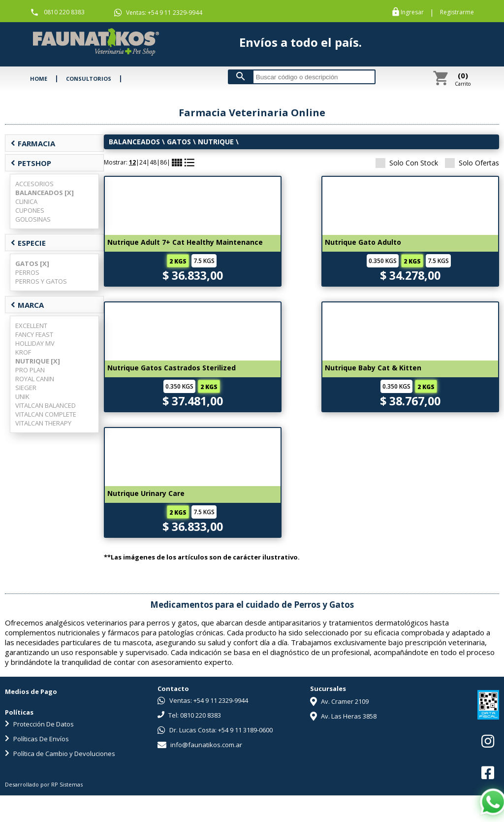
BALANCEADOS (134, 142)
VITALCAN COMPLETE (46, 414)
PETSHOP (31, 163)
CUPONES (30, 210)
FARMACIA (33, 143)
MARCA (27, 305)
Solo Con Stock (407, 163)
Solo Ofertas (472, 163)
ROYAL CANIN (35, 379)
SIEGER (26, 388)
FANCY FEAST (34, 334)
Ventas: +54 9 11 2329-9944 (158, 12)
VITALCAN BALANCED (46, 405)
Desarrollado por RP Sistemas (44, 784)
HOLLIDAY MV (35, 343)
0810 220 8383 (64, 12)
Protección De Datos (39, 724)
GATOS (179, 142)
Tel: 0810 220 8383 (189, 715)
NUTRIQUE (217, 142)
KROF (23, 352)
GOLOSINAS (33, 219)
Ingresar (412, 12)
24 (143, 162)
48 (153, 162)
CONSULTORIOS (89, 79)
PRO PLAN (30, 370)
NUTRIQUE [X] (38, 361)
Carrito (463, 79)
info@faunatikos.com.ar (200, 745)
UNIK (22, 396)
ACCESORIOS (34, 184)
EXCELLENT (31, 326)
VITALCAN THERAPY (43, 423)
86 (163, 162)
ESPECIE (28, 243)
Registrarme (457, 12)
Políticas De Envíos (37, 739)
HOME (39, 79)
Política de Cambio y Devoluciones (60, 754)
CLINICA (26, 201)
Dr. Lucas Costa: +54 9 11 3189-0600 (215, 730)
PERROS (27, 272)
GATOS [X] (32, 263)
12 (132, 162)
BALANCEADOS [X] (45, 193)
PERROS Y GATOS (41, 281)
